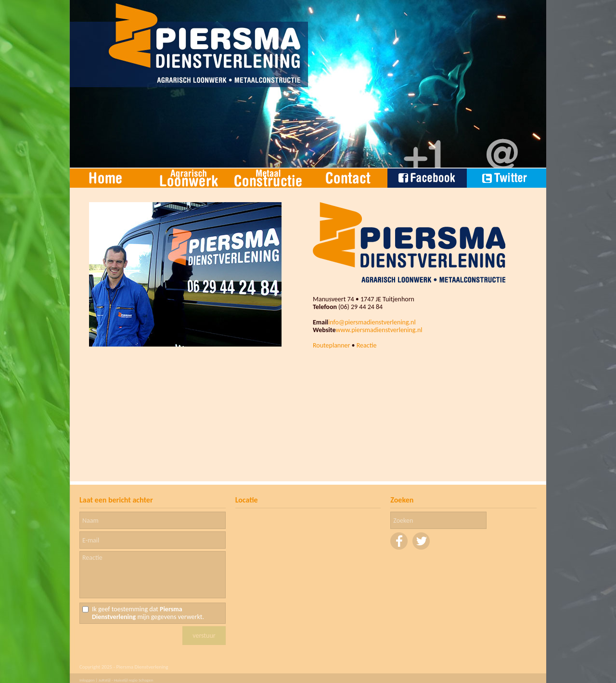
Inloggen (87, 680)
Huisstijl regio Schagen (134, 680)
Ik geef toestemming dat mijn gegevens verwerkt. (148, 613)
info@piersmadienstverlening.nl (372, 322)
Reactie (367, 345)
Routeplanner (331, 345)
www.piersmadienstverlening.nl (379, 330)
